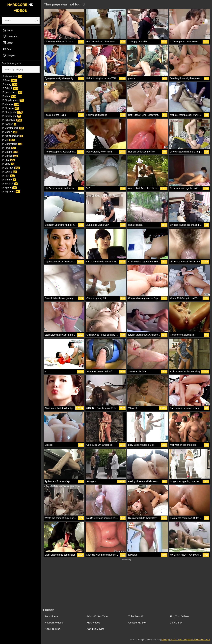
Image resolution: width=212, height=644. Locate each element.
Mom (9, 96)
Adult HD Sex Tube (97, 616)
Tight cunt (11, 192)
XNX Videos (93, 623)
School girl (12, 120)
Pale (8, 160)
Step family (12, 112)
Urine (8, 164)
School (10, 88)
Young (10, 84)
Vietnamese (12, 76)
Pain (8, 176)
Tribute (9, 180)
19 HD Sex (176, 623)
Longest (9, 55)
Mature (10, 152)
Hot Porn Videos (54, 623)
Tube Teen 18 (136, 616)
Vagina (9, 172)
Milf (8, 140)
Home (8, 30)
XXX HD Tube (52, 629)
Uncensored (12, 92)
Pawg (9, 148)
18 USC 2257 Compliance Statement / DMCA (190, 640)
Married (10, 156)
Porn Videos (51, 616)
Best (7, 49)
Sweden (9, 124)
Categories (10, 36)
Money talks (12, 144)
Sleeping (10, 108)
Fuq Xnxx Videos (180, 616)
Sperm (9, 188)
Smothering (11, 116)
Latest (8, 43)
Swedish (10, 184)
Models (10, 132)
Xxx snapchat (12, 136)
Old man (11, 168)
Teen (9, 80)
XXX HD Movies (96, 629)
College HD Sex (137, 623)
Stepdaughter (13, 100)
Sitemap (165, 640)
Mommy (10, 104)
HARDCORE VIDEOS (20, 8)
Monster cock (13, 128)
